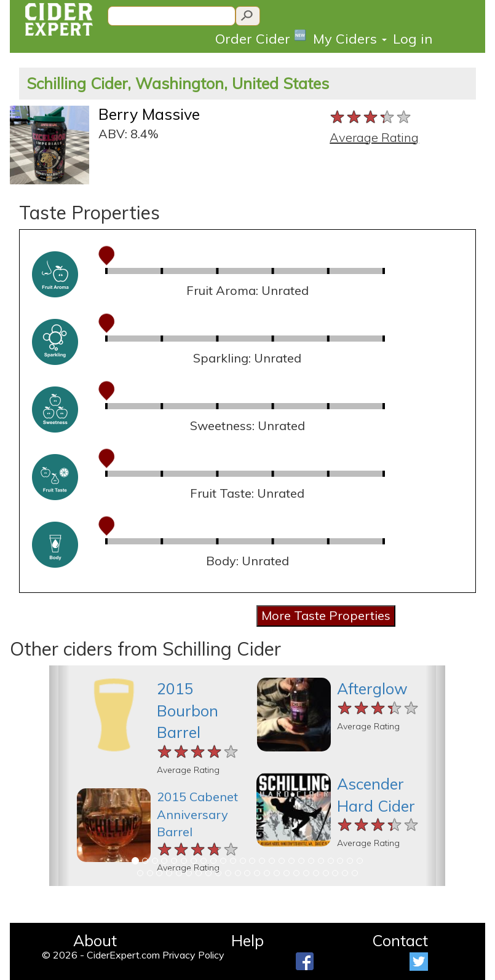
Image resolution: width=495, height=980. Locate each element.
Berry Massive (149, 114)
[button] (59, 776)
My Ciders (350, 39)
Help (248, 940)
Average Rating (374, 137)
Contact (400, 940)
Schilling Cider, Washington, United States (178, 83)
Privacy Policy (193, 955)
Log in (413, 39)
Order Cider (261, 38)
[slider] (371, 117)
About (95, 940)
